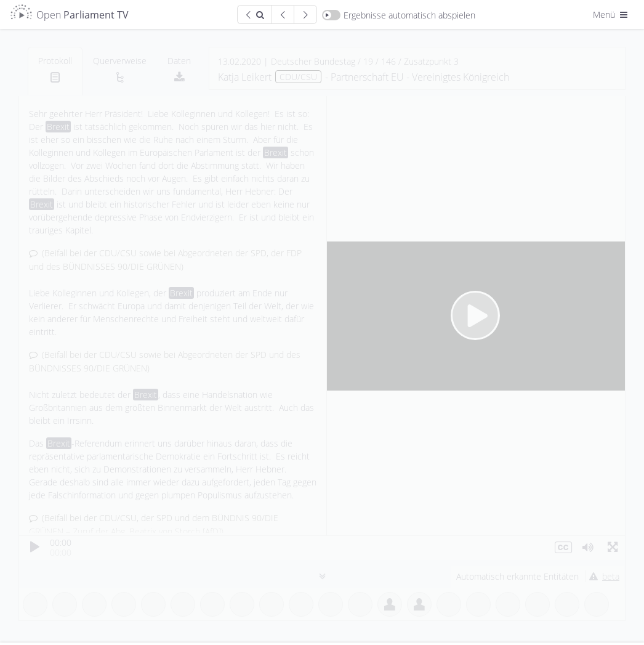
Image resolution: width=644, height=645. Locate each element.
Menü (611, 14)
